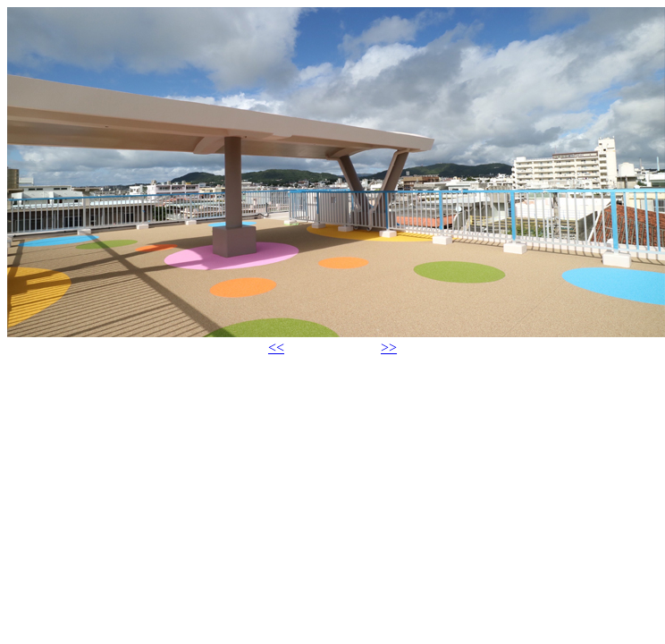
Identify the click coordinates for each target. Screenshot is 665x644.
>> (389, 347)
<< (276, 347)
